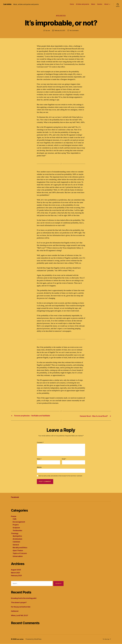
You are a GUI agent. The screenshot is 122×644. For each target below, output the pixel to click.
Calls (15, 519)
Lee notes (8, 4)
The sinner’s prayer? (20, 603)
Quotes (100, 4)
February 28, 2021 (60, 31)
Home (72, 4)
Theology (15, 534)
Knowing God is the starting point (25, 598)
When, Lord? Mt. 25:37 (20, 615)
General (16, 545)
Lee (48, 31)
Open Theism (18, 551)
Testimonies (18, 531)
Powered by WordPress (34, 639)
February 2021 (17, 576)
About (106, 4)
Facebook (16, 497)
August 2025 (16, 570)
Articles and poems (83, 4)
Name (39, 459)
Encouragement (19, 522)
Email (64, 459)
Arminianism (18, 539)
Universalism (18, 556)
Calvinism (17, 542)
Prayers (16, 525)
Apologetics (61, 16)
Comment (40, 443)
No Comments (75, 31)
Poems (14, 516)
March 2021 (16, 573)
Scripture (17, 528)
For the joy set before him (22, 607)
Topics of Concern (20, 553)
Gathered (15, 611)
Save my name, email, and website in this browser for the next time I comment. (60, 476)
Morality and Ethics (21, 548)
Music (93, 4)
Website (39, 467)
